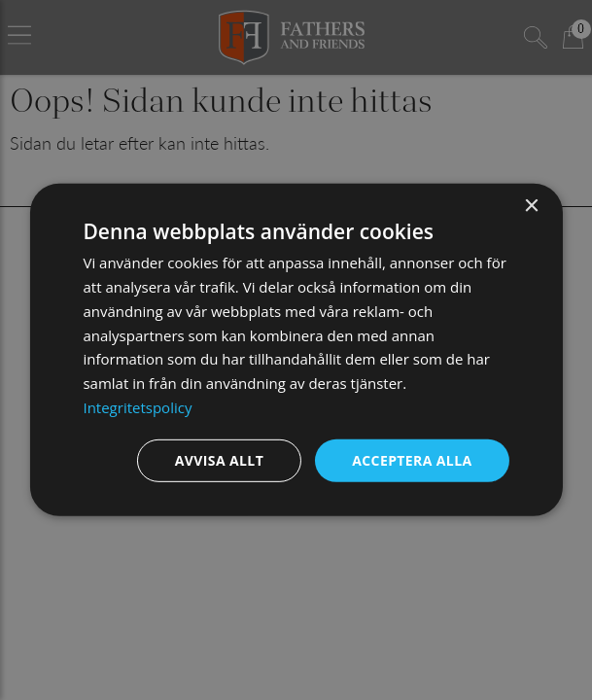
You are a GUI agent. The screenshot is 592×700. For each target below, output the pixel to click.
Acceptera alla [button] (412, 459)
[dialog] (296, 350)
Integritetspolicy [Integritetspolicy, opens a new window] (137, 407)
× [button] (531, 207)
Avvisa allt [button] (219, 459)
